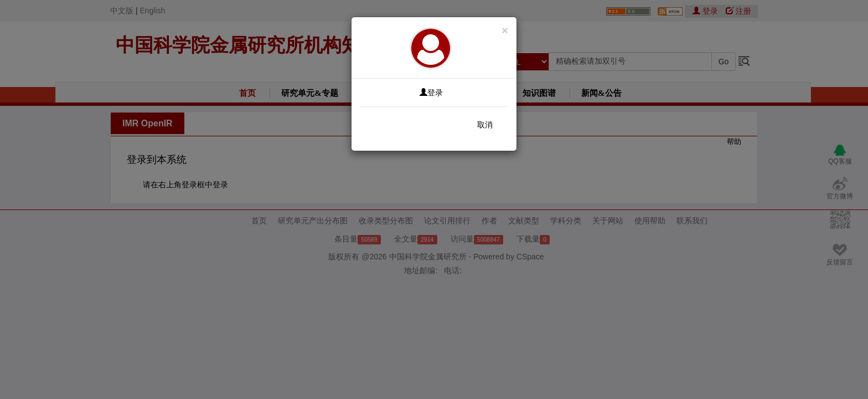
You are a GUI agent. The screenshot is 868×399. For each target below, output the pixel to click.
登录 (431, 93)
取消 (485, 125)
